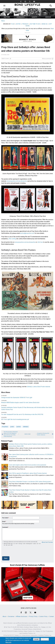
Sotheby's (26, 427)
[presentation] (15, 552)
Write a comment (47, 59)
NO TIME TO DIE (35, 24)
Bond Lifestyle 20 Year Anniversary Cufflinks (27, 565)
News (3, 21)
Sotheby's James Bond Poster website (38, 387)
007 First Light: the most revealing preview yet (15, 419)
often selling (12, 239)
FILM (13, 24)
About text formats (47, 542)
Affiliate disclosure (22, 616)
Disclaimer (11, 616)
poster (12, 427)
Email (4, 522)
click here (40, 242)
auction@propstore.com (27, 233)
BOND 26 (45, 24)
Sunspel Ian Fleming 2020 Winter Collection (43, 434)
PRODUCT (25, 24)
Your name (5, 518)
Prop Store (5, 427)
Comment (5, 527)
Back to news (5, 58)
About (4, 616)
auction (19, 427)
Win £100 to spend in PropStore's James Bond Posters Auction (28, 473)
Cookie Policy (43, 616)
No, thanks (45, 639)
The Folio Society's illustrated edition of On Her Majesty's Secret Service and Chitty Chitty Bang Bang (11, 434)
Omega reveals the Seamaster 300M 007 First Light (17, 398)
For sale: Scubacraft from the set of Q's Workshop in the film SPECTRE (22, 414)
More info (8, 642)
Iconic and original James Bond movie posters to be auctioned (27, 465)
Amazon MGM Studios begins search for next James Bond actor (20, 402)
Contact (52, 616)
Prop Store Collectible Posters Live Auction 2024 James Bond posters (30, 482)
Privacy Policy (33, 616)
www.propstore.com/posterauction (17, 181)
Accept (36, 639)
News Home (28, 434)
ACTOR (18, 24)
